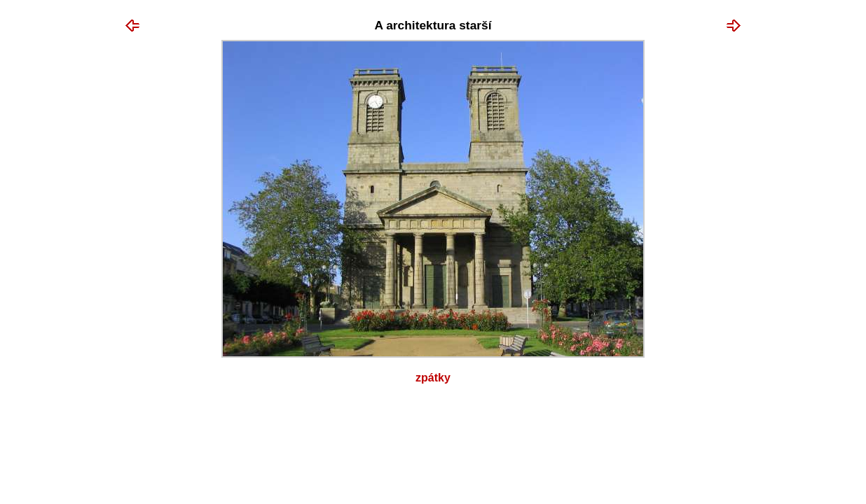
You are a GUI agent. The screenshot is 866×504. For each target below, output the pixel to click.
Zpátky (433, 378)
